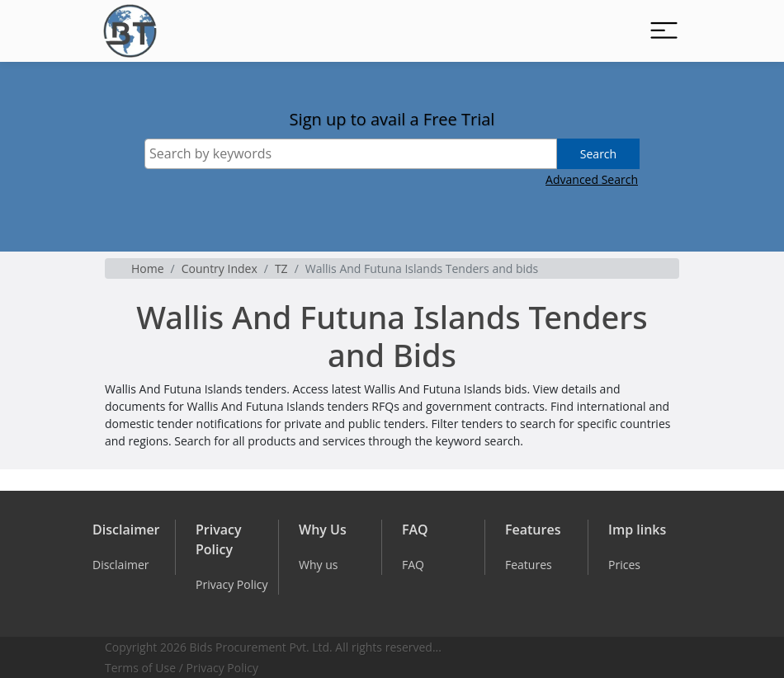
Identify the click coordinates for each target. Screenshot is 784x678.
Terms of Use (140, 668)
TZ (281, 268)
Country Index (220, 268)
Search (598, 154)
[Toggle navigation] (664, 31)
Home (148, 268)
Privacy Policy (222, 668)
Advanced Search (592, 179)
